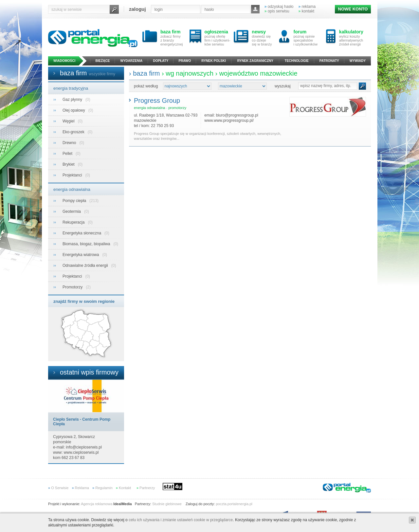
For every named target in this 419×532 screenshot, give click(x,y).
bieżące (103, 61)
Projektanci (73, 175)
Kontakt (123, 488)
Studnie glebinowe (167, 504)
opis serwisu (277, 11)
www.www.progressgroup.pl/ (229, 120)
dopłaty (161, 61)
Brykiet (69, 164)
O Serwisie (58, 488)
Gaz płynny (73, 100)
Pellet (68, 154)
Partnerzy (146, 488)
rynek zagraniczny (255, 61)
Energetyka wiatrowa (81, 255)
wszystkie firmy (102, 74)
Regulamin (102, 488)
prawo (185, 61)
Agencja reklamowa (97, 504)
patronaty (329, 61)
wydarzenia (132, 61)
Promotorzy (73, 287)
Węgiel (69, 121)
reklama (307, 7)
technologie (297, 61)
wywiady (358, 61)
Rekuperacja (74, 222)
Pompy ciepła (75, 201)
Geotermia (72, 211)
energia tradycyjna (71, 88)
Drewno (70, 143)
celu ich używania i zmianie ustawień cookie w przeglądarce (181, 520)
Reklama (80, 488)
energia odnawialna (72, 189)
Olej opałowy (74, 110)
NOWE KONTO (353, 9)
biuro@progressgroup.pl (237, 115)
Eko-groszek (74, 132)
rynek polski (214, 61)
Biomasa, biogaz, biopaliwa (87, 244)
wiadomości (64, 61)
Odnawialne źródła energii (86, 266)
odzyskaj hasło (279, 7)
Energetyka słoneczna (82, 233)
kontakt (306, 11)
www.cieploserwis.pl (81, 452)
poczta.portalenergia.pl (234, 504)
